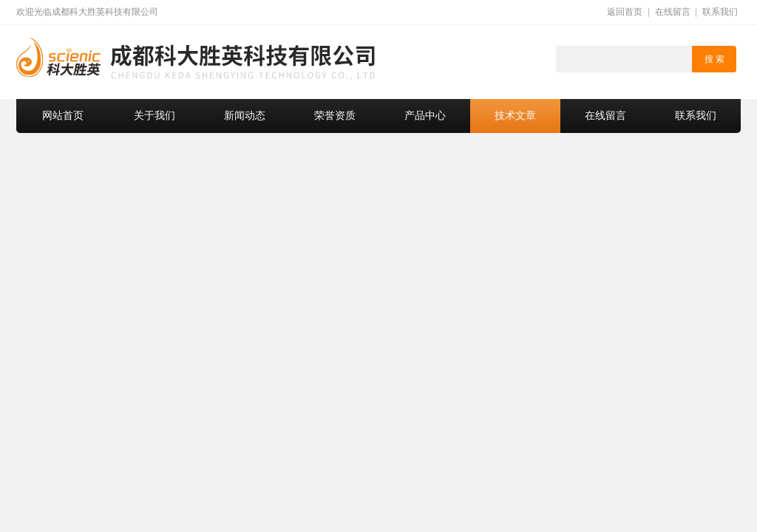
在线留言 (673, 12)
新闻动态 (245, 116)
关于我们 (155, 116)
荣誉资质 (335, 116)
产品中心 (425, 116)
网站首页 (63, 116)
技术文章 (515, 116)
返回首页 (625, 12)
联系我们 (720, 12)
